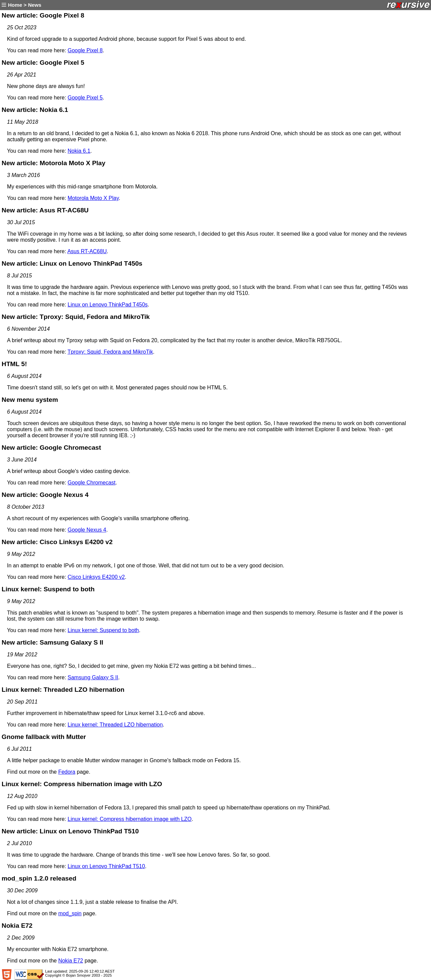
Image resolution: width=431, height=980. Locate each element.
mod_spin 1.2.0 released (39, 878)
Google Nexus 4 (87, 530)
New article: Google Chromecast (51, 448)
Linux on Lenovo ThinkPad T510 (106, 866)
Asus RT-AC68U (87, 251)
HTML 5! (14, 364)
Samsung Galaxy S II (93, 677)
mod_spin (70, 913)
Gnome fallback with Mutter (44, 737)
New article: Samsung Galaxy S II (53, 642)
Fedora (67, 772)
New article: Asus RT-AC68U (45, 210)
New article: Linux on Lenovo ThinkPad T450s (72, 263)
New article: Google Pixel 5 (43, 63)
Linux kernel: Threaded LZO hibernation (63, 690)
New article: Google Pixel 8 (43, 15)
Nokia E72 (17, 926)
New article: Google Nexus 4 (45, 495)
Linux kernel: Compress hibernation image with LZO (82, 784)
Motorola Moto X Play (93, 198)
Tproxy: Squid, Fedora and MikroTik (110, 352)
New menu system (30, 400)
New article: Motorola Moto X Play (54, 163)
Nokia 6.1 (79, 151)
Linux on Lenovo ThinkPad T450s (108, 305)
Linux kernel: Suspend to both (48, 589)
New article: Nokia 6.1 (35, 110)
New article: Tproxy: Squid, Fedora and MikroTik (76, 317)
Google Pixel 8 (85, 50)
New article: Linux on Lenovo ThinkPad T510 (70, 831)
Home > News (21, 5)
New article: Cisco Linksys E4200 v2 (57, 542)
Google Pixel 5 (85, 98)
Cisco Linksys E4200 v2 (96, 577)
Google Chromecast (92, 483)
